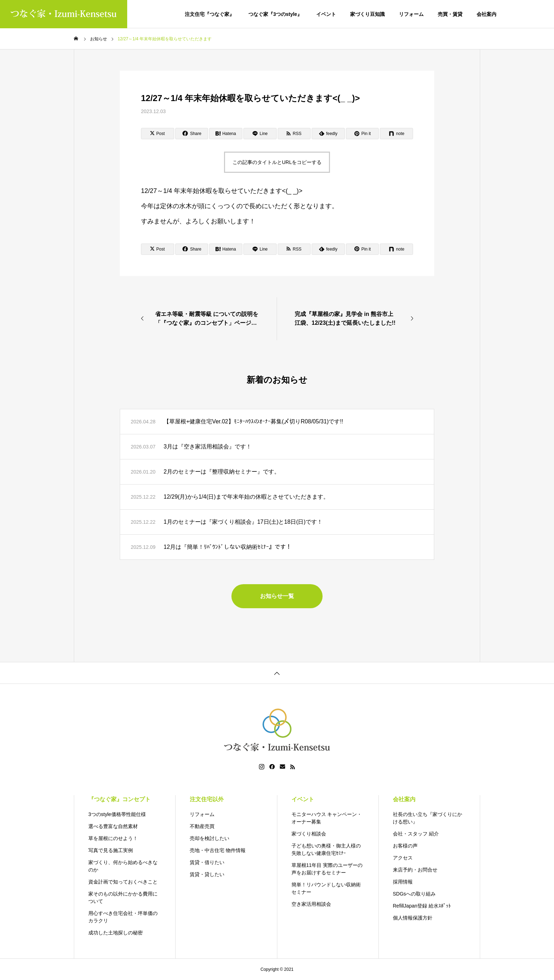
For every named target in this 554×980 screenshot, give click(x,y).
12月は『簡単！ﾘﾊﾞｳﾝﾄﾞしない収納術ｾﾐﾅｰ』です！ (228, 547)
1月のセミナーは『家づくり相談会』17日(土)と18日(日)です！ (243, 522)
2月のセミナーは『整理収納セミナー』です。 (222, 472)
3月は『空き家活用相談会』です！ (208, 447)
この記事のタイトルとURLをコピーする (277, 162)
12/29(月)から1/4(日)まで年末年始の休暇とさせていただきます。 (246, 497)
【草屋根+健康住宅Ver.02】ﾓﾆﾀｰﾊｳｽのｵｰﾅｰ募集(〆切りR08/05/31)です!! (253, 421)
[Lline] (260, 134)
